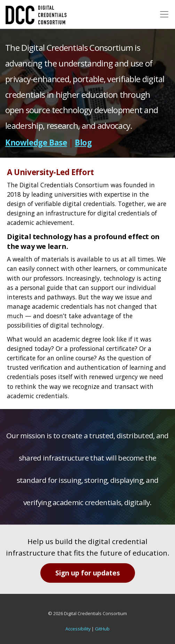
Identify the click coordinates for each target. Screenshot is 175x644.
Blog (83, 143)
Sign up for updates (88, 573)
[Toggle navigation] (164, 14)
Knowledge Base (36, 143)
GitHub (102, 629)
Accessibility (78, 629)
